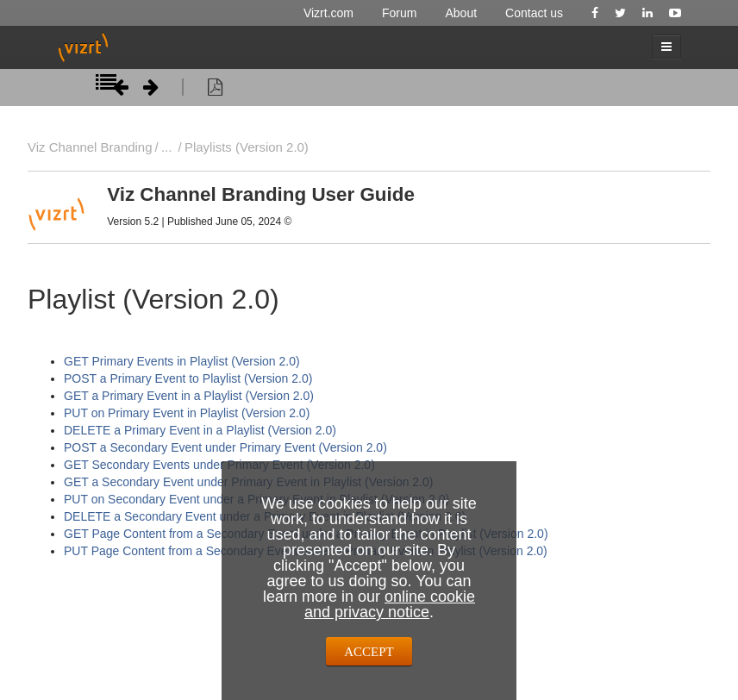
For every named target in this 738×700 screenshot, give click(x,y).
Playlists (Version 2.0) (247, 147)
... (166, 147)
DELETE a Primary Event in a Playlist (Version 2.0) (200, 430)
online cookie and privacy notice (390, 604)
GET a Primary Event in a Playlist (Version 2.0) (189, 396)
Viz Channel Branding (90, 147)
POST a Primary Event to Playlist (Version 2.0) (188, 378)
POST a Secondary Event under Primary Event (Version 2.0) (225, 447)
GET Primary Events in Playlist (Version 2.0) (182, 361)
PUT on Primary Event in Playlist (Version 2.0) (187, 413)
